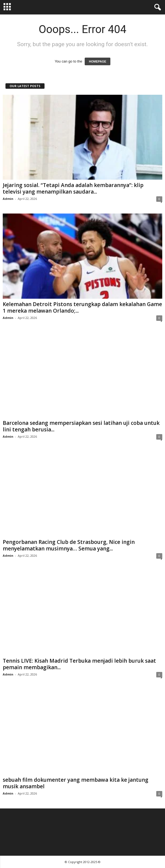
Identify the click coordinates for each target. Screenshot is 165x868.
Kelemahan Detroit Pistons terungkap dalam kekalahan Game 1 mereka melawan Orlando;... (82, 307)
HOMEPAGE (97, 61)
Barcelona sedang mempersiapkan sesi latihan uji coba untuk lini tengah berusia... (81, 426)
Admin (8, 199)
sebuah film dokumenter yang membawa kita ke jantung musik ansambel (76, 783)
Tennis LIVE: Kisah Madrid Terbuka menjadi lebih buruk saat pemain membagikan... (79, 664)
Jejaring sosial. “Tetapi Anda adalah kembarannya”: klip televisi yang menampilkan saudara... (73, 188)
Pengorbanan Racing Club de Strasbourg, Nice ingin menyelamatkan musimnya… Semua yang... (69, 545)
